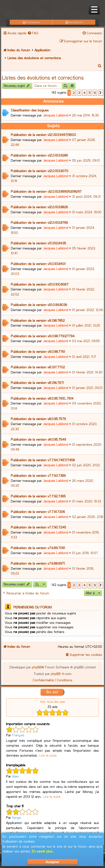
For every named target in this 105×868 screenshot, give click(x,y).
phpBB (37, 667)
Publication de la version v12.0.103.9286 (39, 155)
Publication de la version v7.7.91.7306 (38, 512)
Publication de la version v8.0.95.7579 (38, 419)
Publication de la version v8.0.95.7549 (38, 439)
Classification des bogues (30, 110)
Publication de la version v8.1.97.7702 (38, 367)
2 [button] (74, 93)
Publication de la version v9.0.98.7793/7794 (43, 336)
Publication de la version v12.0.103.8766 (39, 222)
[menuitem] (33, 33)
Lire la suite (48, 755)
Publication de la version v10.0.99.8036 (39, 305)
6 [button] (95, 93)
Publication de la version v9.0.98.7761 (38, 352)
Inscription (74, 22)
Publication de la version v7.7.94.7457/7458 (43, 460)
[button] (101, 93)
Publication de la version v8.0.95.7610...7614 (42, 398)
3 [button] (79, 93)
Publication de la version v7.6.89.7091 (38, 548)
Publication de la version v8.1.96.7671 (37, 383)
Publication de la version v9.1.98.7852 (38, 320)
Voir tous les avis (52, 702)
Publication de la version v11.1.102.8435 (38, 243)
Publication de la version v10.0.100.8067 (40, 284)
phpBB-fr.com (61, 674)
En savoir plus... (43, 851)
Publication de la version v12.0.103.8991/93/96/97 (46, 191)
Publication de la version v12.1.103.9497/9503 (43, 135)
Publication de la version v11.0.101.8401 (38, 264)
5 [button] (90, 93)
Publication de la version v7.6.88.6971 (38, 563)
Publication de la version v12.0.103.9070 (40, 171)
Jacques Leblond (55, 115)
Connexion (31, 22)
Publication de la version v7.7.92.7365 (38, 496)
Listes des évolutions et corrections (43, 78)
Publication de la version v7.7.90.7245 (38, 527)
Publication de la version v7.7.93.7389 (38, 475)
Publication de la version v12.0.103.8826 (39, 207)
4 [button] (84, 93)
